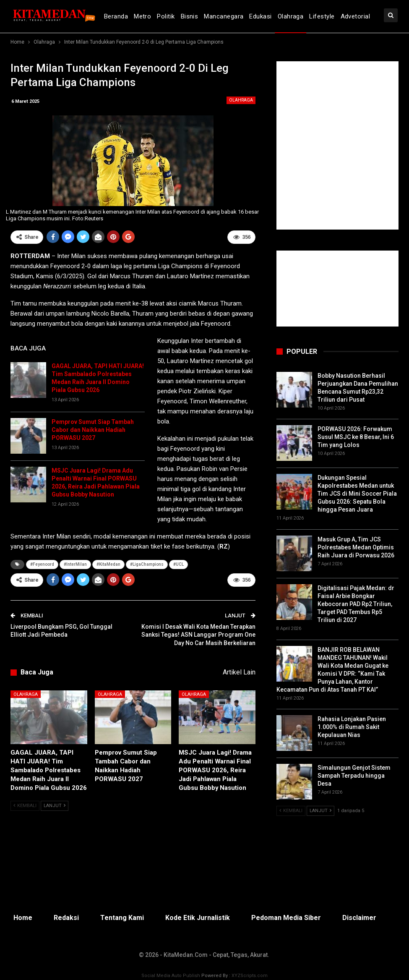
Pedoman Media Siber (286, 918)
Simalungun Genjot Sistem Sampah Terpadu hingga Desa (354, 776)
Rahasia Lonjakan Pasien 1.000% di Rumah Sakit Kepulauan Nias (352, 727)
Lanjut (55, 806)
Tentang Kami (122, 918)
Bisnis (190, 16)
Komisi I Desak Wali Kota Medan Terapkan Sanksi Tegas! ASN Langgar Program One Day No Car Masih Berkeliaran (198, 635)
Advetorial (356, 16)
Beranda (116, 16)
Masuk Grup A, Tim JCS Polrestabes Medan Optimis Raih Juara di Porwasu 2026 (356, 547)
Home (23, 918)
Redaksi (66, 918)
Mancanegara (224, 16)
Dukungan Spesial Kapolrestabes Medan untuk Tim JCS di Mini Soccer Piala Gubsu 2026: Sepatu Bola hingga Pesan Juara (357, 494)
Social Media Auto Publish (171, 976)
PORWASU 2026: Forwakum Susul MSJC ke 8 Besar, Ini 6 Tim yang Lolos (356, 437)
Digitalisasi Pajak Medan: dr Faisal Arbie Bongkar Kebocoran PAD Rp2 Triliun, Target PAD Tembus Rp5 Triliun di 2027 (356, 604)
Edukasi (260, 16)
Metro (142, 16)
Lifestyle (322, 16)
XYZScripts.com (250, 976)
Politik (166, 16)
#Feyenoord (42, 564)
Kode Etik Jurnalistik (198, 918)
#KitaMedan (108, 564)
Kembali (25, 806)
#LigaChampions (147, 564)
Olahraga (291, 16)
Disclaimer (359, 918)
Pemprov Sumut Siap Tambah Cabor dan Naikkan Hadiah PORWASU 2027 (93, 430)
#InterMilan (75, 564)
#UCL (178, 564)
